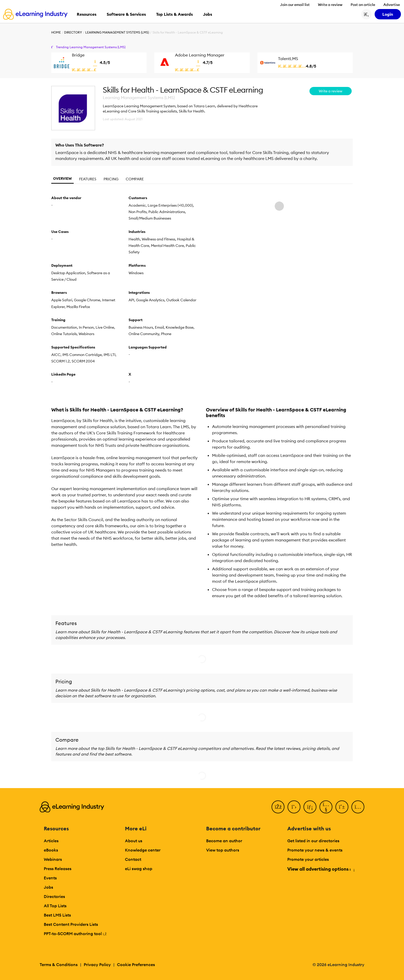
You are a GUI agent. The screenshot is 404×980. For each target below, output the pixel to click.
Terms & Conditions (59, 965)
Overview (62, 179)
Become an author (224, 841)
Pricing (111, 179)
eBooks (51, 850)
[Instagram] (358, 807)
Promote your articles (308, 859)
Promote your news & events (315, 850)
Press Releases (58, 869)
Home (56, 32)
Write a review (330, 5)
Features (88, 179)
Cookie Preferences (136, 965)
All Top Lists (55, 906)
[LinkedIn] (310, 807)
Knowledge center (143, 850)
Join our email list (295, 5)
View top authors (223, 850)
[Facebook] (278, 807)
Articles (51, 841)
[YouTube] (326, 807)
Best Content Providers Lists (71, 924)
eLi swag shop (139, 869)
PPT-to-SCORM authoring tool (75, 934)
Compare (135, 179)
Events (50, 878)
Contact (133, 859)
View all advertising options (321, 869)
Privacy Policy (97, 965)
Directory (73, 32)
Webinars (53, 859)
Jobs (48, 887)
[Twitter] (294, 807)
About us (134, 841)
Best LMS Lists (57, 915)
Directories (54, 896)
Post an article (363, 5)
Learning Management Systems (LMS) (117, 32)
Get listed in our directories (313, 841)
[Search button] (366, 14)
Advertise (392, 5)
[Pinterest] (342, 807)
